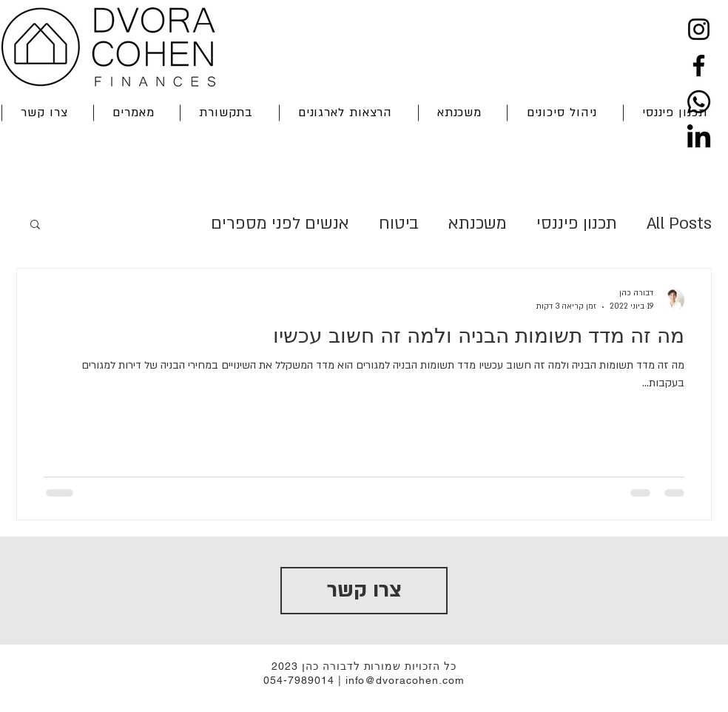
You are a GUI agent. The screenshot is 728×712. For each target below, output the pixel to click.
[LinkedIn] (699, 138)
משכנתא (478, 224)
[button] (460, 113)
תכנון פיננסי (577, 224)
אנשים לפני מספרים (280, 224)
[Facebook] (699, 66)
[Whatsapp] (699, 102)
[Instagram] (699, 29)
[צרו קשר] (364, 591)
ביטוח (399, 224)
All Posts (679, 224)
